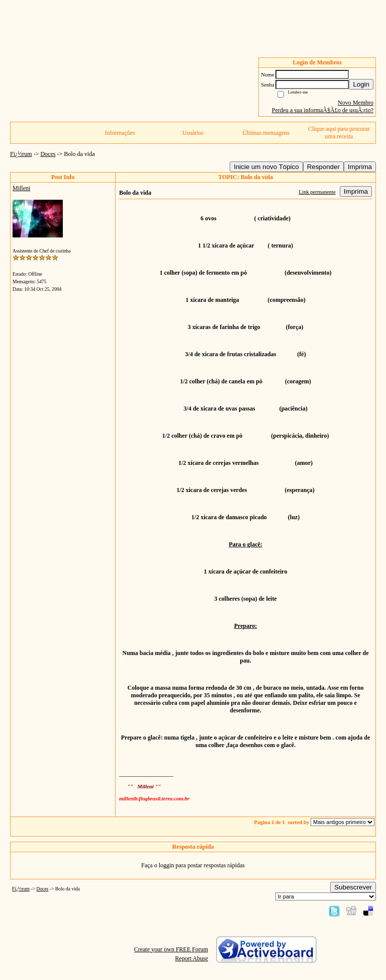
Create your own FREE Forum (171, 949)
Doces (48, 154)
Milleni (21, 188)
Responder (323, 167)
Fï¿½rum (21, 154)
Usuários (193, 133)
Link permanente (317, 192)
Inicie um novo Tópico (266, 167)
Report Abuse (191, 958)
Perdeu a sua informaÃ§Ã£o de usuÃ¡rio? (323, 110)
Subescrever (353, 887)
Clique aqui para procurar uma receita (339, 133)
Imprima (360, 167)
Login (361, 84)
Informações (120, 133)
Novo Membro (356, 103)
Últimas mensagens (266, 133)
